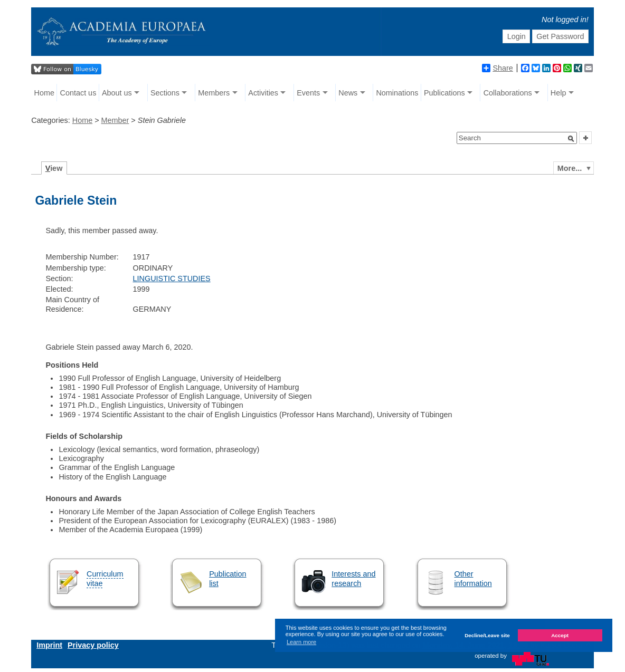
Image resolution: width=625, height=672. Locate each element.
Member (115, 120)
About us (117, 93)
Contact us (78, 93)
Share (497, 68)
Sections (165, 93)
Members (214, 93)
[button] (571, 139)
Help (558, 93)
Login (517, 36)
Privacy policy (93, 645)
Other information (473, 578)
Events (308, 93)
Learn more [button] (301, 642)
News (348, 93)
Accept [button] (560, 635)
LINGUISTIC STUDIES (172, 279)
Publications (444, 93)
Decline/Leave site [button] (487, 635)
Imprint (49, 645)
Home (44, 93)
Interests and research (353, 578)
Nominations (397, 93)
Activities (263, 93)
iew (54, 168)
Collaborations (508, 93)
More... (570, 168)
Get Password (560, 36)
